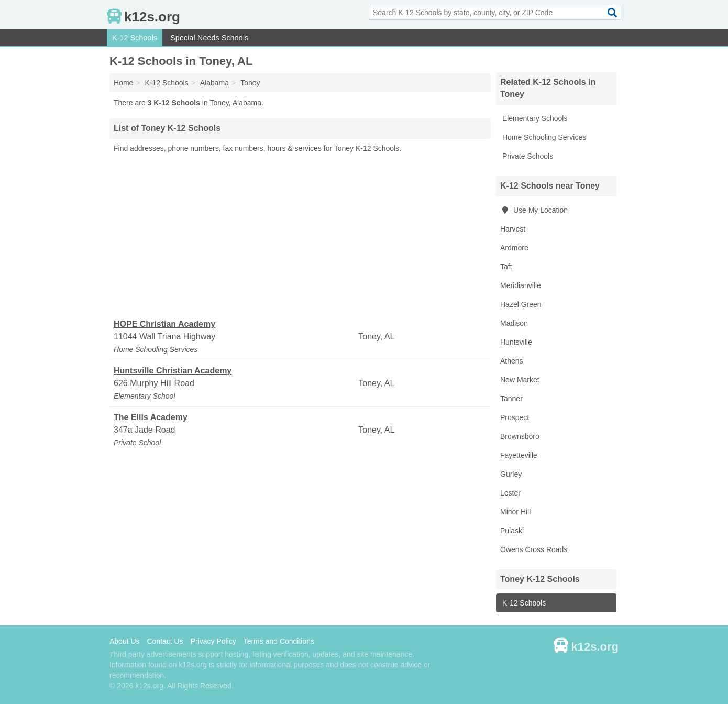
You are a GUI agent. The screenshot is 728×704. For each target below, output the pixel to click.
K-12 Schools (135, 38)
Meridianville (521, 285)
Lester (510, 493)
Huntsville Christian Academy (173, 371)
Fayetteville (519, 455)
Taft (506, 267)
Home (123, 83)
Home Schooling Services (543, 137)
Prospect (515, 417)
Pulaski (512, 531)
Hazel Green (521, 304)
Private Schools (527, 156)
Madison (514, 323)
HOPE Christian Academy (164, 324)
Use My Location (534, 210)
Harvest (513, 229)
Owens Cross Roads (534, 549)
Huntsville (516, 342)
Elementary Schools (534, 118)
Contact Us (165, 641)
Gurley (511, 474)
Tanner (511, 399)
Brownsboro (520, 436)
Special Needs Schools (209, 38)
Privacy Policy (213, 641)
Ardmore (514, 248)
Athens (512, 361)
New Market (520, 380)
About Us (125, 641)
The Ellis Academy (151, 417)
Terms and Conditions (279, 641)
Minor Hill (515, 512)
